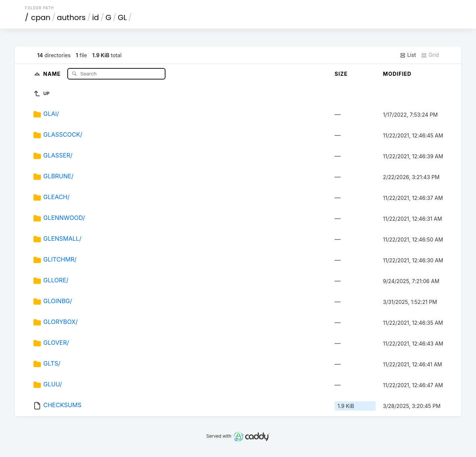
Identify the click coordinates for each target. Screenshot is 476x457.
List (408, 55)
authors (71, 17)
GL (122, 17)
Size (341, 74)
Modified (397, 74)
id (96, 17)
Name (53, 73)
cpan (41, 17)
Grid (430, 55)
